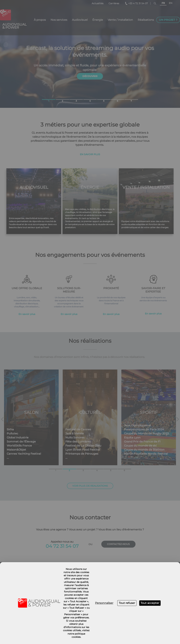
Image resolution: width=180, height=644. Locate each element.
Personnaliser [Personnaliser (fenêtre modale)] (104, 603)
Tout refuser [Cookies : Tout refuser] (127, 603)
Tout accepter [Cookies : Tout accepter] (150, 603)
